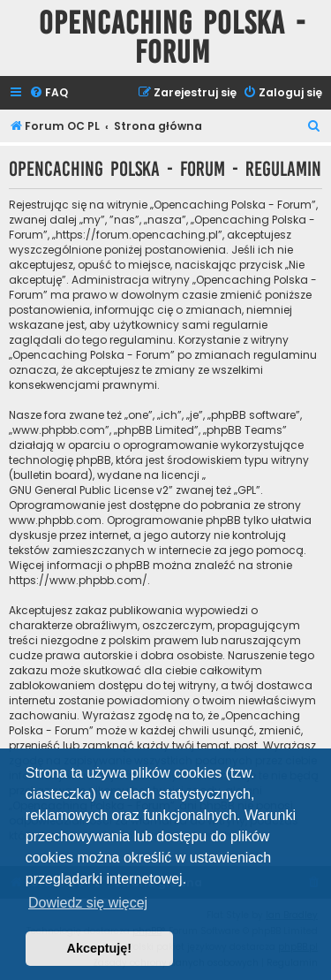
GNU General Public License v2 (89, 490)
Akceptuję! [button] (100, 948)
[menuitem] (49, 93)
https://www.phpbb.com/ (78, 580)
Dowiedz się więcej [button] (88, 903)
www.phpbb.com (55, 520)
